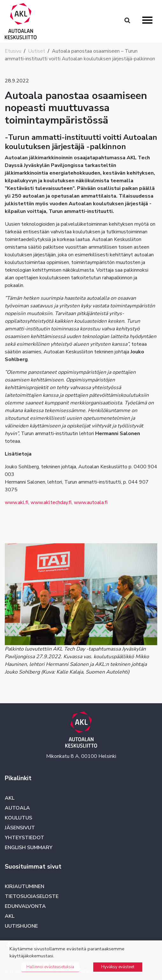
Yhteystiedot (25, 838)
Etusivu (13, 51)
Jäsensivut (20, 828)
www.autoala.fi (91, 502)
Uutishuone (21, 926)
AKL (10, 798)
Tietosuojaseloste (32, 896)
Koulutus (18, 818)
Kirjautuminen (25, 886)
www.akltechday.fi (51, 502)
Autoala (17, 808)
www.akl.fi (17, 502)
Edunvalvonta (25, 906)
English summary (29, 848)
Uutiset (37, 51)
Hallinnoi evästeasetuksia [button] (50, 967)
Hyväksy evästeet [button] (118, 967)
